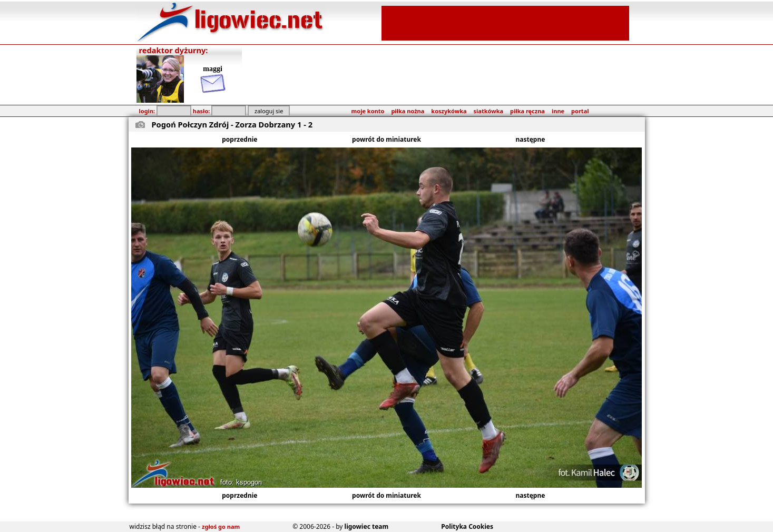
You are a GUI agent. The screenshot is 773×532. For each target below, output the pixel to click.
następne (531, 139)
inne (558, 111)
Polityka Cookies (467, 526)
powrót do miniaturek (387, 139)
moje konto (368, 111)
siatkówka (488, 111)
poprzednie (239, 139)
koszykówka (449, 111)
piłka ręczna (527, 111)
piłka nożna (408, 111)
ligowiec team (367, 526)
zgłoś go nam (221, 526)
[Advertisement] (505, 22)
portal (580, 111)
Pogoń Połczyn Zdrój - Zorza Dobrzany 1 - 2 (232, 124)
